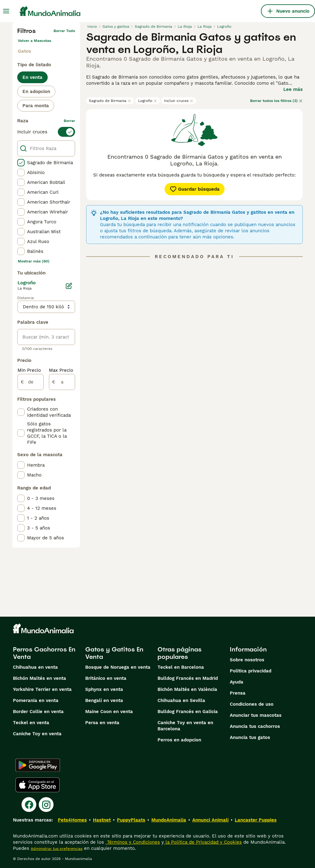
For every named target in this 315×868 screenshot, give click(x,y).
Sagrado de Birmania (110, 101)
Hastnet (102, 820)
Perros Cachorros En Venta (44, 653)
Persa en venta (102, 723)
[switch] (46, 132)
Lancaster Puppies (256, 820)
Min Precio (29, 370)
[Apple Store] (38, 785)
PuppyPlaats (131, 820)
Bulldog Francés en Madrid (188, 678)
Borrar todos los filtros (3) (276, 101)
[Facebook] (29, 805)
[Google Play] (38, 765)
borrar (69, 121)
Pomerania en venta (36, 700)
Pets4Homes (72, 820)
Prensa (238, 693)
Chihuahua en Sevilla (181, 700)
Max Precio (61, 370)
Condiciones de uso (252, 704)
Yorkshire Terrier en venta (42, 689)
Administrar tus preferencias (57, 849)
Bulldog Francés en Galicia (188, 712)
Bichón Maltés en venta (40, 678)
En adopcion (36, 91)
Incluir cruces (179, 101)
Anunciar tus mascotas (256, 715)
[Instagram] (46, 805)
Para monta (36, 106)
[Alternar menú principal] (6, 11)
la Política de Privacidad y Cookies (203, 842)
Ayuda (237, 682)
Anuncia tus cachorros (255, 726)
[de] (31, 382)
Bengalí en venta (104, 700)
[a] (62, 382)
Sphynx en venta (104, 689)
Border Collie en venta (38, 712)
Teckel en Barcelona (181, 667)
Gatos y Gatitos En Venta (114, 653)
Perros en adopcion (179, 740)
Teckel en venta (31, 723)
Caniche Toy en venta (37, 734)
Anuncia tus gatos (250, 737)
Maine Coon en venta (109, 712)
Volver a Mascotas (34, 41)
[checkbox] (21, 163)
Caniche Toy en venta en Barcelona (185, 726)
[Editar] (69, 286)
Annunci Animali (210, 820)
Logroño (148, 101)
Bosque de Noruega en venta (118, 667)
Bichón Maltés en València (187, 689)
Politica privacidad (251, 671)
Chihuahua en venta (35, 667)
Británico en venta (106, 678)
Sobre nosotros (247, 660)
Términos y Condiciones (133, 842)
